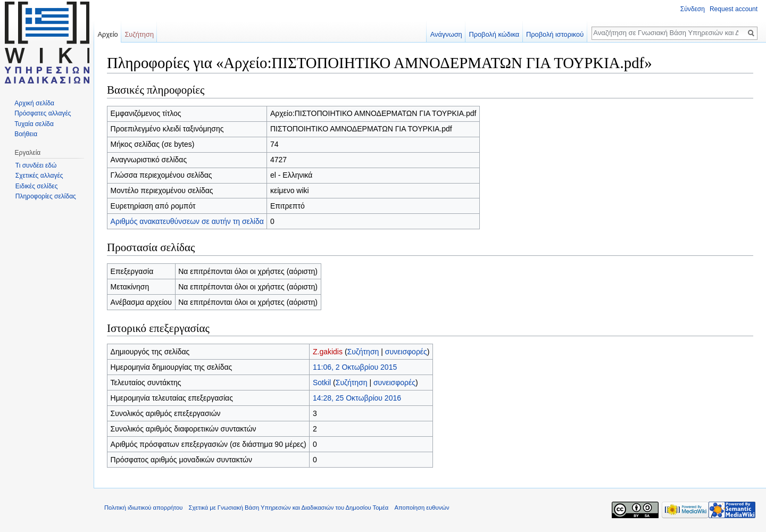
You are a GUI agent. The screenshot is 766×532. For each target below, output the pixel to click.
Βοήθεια (26, 134)
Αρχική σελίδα (34, 103)
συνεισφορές (406, 352)
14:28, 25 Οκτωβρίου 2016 (357, 398)
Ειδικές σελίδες (37, 186)
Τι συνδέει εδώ (36, 165)
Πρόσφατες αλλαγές (43, 113)
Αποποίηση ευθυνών (422, 508)
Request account (734, 9)
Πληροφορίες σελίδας (46, 196)
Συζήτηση (363, 352)
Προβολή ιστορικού (555, 34)
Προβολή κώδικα (494, 34)
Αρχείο (107, 34)
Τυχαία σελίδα (34, 124)
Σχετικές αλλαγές (39, 176)
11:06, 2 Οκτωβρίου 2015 (355, 367)
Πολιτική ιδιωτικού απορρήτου (143, 508)
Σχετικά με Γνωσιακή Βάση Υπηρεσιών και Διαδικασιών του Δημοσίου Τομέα (289, 508)
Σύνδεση (693, 9)
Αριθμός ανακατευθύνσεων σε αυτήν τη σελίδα (187, 221)
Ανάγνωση (446, 34)
